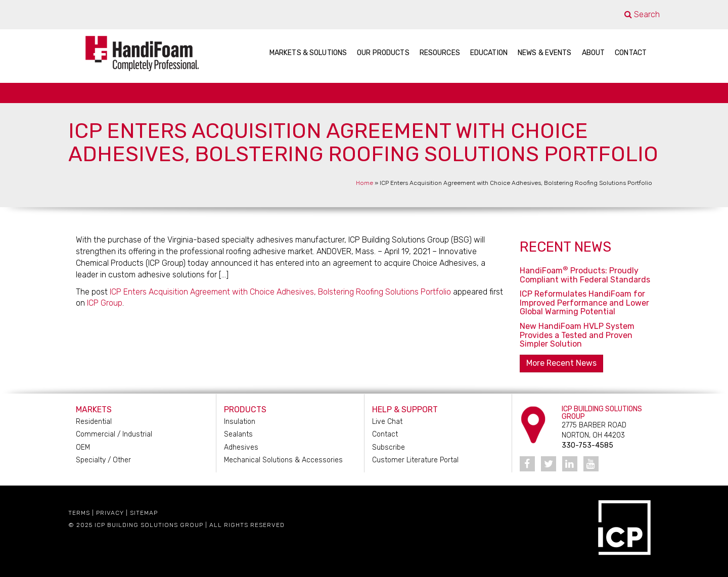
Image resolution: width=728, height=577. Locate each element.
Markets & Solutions (308, 53)
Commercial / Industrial (114, 434)
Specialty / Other (103, 460)
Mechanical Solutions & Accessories (283, 460)
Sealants (238, 434)
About (594, 53)
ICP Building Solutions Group (149, 525)
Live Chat (387, 422)
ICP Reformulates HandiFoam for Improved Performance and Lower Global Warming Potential (584, 303)
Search (642, 14)
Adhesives (241, 447)
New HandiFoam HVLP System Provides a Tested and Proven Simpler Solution (577, 335)
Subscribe (389, 447)
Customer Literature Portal (415, 460)
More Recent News (561, 363)
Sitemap (144, 513)
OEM (83, 447)
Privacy (110, 513)
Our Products (383, 53)
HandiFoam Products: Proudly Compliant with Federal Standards (585, 275)
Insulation (240, 422)
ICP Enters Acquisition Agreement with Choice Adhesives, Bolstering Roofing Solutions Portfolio (280, 292)
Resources (440, 53)
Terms (79, 513)
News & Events (545, 53)
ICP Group (105, 303)
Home (365, 183)
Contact (631, 53)
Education (489, 53)
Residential (94, 422)
